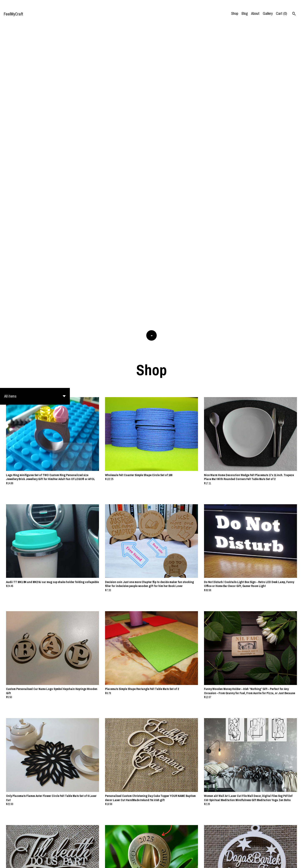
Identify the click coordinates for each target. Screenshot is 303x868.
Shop (235, 13)
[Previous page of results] (122, 850)
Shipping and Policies (278, 861)
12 (165, 850)
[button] (35, 94)
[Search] (294, 14)
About (255, 13)
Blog (245, 13)
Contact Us (254, 861)
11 (160, 850)
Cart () (281, 13)
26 (176, 850)
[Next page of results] (181, 850)
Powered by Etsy (45, 861)
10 (154, 850)
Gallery (268, 13)
